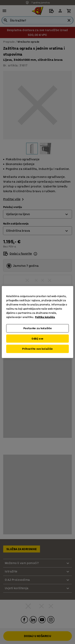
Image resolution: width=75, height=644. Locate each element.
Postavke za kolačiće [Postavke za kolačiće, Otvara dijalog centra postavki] (38, 328)
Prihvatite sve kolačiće (37, 349)
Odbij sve (37, 338)
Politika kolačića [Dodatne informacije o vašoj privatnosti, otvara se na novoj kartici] (45, 317)
